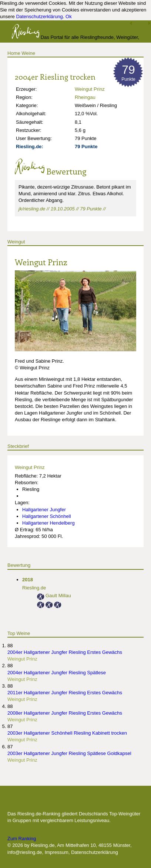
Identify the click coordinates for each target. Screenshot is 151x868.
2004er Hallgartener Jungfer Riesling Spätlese (57, 673)
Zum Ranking (22, 839)
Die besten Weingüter (47, 802)
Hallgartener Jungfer (44, 510)
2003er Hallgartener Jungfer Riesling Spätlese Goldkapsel (69, 753)
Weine (28, 53)
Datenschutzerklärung (39, 16)
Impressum (57, 852)
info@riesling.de (25, 852)
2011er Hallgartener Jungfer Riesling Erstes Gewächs (65, 693)
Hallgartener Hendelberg (48, 523)
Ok (69, 16)
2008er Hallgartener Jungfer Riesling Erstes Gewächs (65, 713)
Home (14, 53)
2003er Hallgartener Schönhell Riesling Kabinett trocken (67, 733)
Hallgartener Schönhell (47, 516)
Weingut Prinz (90, 89)
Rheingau (85, 97)
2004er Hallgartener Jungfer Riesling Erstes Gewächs (65, 652)
